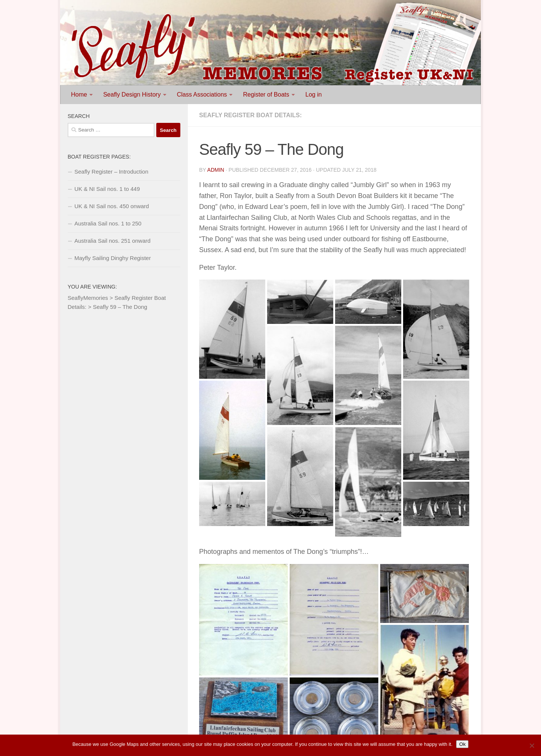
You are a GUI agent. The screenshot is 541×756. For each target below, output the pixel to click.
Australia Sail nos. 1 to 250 (108, 223)
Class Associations (202, 94)
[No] (532, 745)
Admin (216, 170)
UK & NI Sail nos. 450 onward (112, 206)
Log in (314, 94)
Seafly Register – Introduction (111, 172)
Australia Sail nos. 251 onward (113, 241)
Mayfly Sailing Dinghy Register (113, 258)
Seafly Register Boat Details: (250, 115)
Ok (462, 744)
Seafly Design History (132, 94)
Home (79, 94)
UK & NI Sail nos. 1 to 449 (107, 189)
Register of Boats (266, 94)
